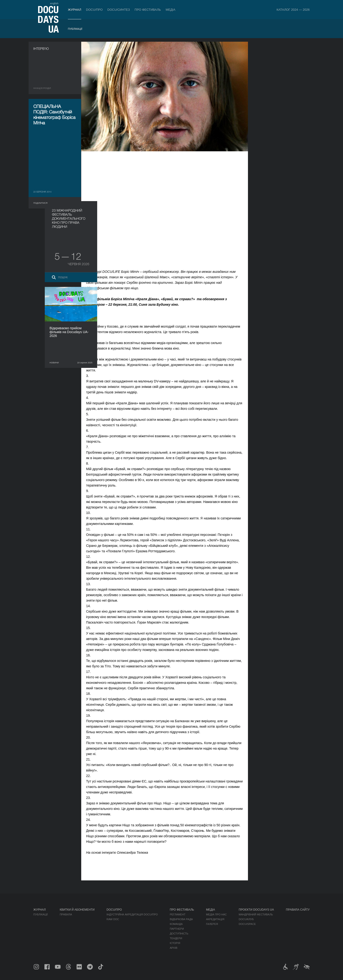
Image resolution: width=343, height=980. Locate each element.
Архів (174, 948)
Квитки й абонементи (77, 910)
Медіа (171, 10)
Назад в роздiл (42, 88)
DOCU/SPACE (247, 924)
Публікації (75, 29)
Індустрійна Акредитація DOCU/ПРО (132, 914)
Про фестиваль (148, 10)
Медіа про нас (216, 914)
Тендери (176, 938)
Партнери (177, 929)
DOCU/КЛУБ (246, 919)
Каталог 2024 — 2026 (293, 10)
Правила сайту (298, 910)
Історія (175, 943)
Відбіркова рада (181, 919)
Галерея (212, 924)
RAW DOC (113, 919)
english (54, 3)
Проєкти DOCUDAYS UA (256, 910)
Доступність (179, 934)
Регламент (178, 914)
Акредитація (215, 919)
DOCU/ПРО (94, 10)
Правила (66, 914)
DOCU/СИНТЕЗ (119, 10)
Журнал (75, 10)
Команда (176, 924)
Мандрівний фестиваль (256, 914)
